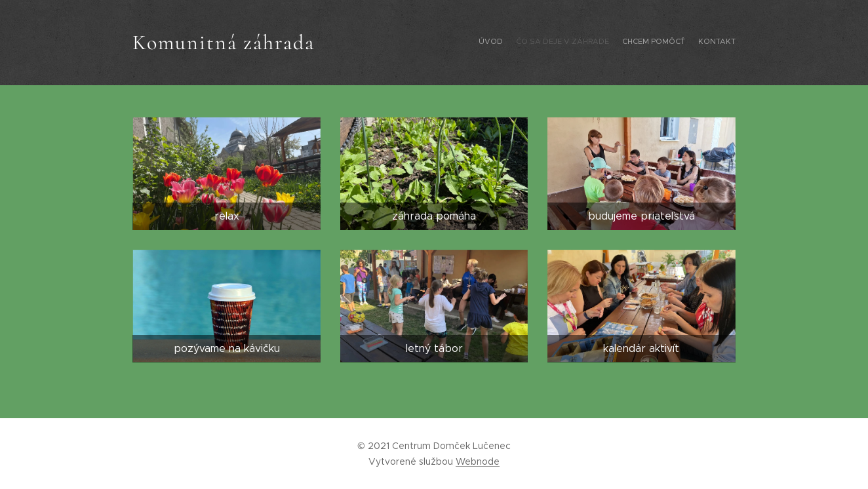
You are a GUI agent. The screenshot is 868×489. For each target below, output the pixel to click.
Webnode (478, 461)
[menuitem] (698, 43)
